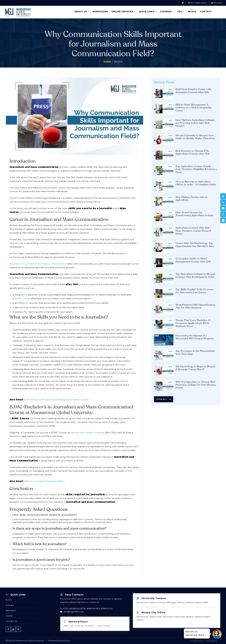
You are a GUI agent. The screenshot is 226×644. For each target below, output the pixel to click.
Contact (206, 11)
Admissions (100, 11)
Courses (167, 11)
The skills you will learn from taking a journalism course (57, 400)
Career (9, 616)
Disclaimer (212, 641)
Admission (11, 610)
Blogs (192, 11)
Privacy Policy (197, 641)
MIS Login (217, 3)
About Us (82, 11)
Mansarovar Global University (88, 433)
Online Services (123, 11)
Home (107, 62)
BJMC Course (22, 298)
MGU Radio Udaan (198, 3)
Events (9, 600)
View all (164, 399)
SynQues (66, 641)
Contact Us (11, 621)
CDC (181, 11)
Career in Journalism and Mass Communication (39, 264)
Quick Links (148, 11)
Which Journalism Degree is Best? (45, 481)
